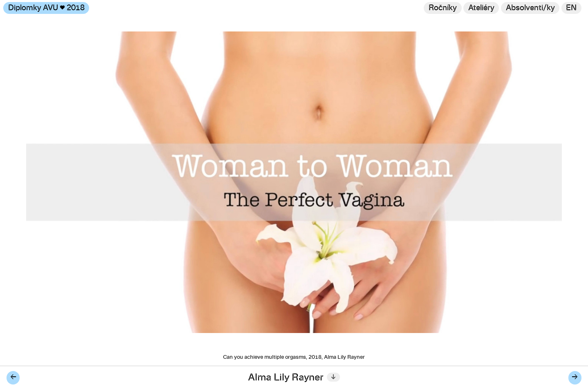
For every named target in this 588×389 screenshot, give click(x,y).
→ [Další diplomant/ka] (575, 377)
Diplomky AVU (46, 8)
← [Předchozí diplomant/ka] (13, 377)
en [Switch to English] (571, 8)
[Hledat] (530, 8)
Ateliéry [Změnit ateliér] (481, 8)
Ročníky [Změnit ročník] (443, 8)
